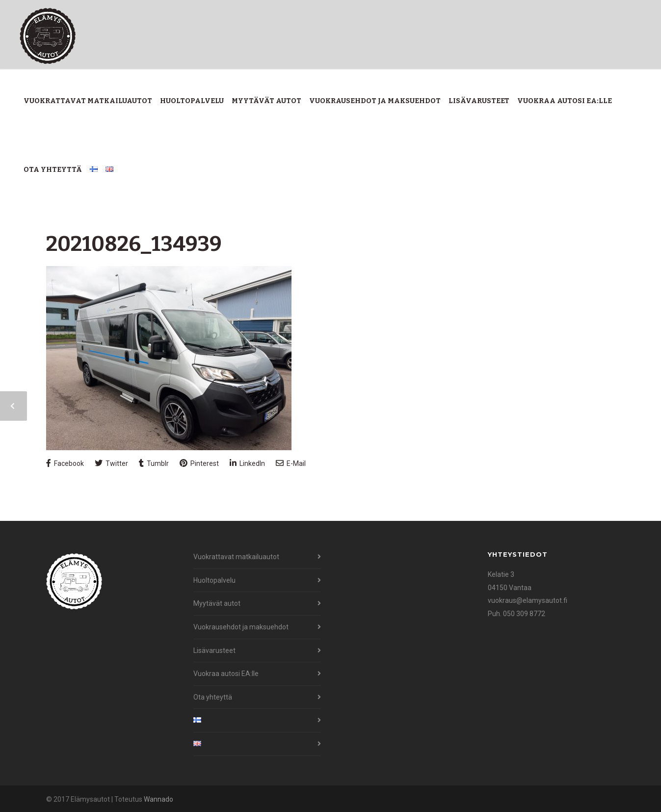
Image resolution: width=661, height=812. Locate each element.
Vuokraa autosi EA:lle (565, 101)
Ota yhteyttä (53, 170)
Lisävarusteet (479, 101)
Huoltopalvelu (192, 101)
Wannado (159, 799)
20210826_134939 (134, 244)
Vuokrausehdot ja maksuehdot (375, 101)
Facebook (65, 463)
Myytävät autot (266, 101)
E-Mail (291, 463)
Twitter (111, 463)
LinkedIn (247, 463)
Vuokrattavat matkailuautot (88, 101)
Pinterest (199, 463)
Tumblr (154, 463)
